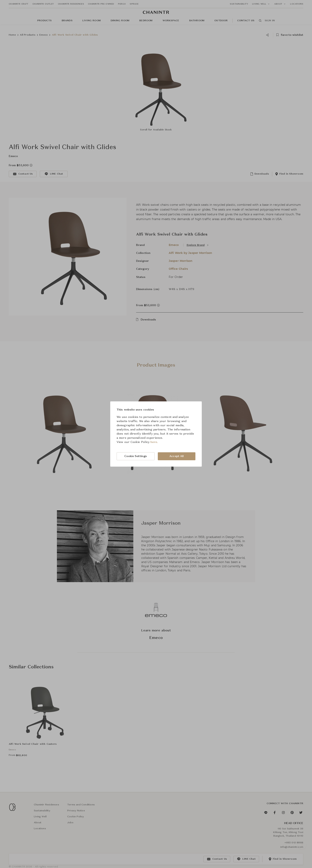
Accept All (176, 456)
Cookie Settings (136, 456)
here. (154, 442)
